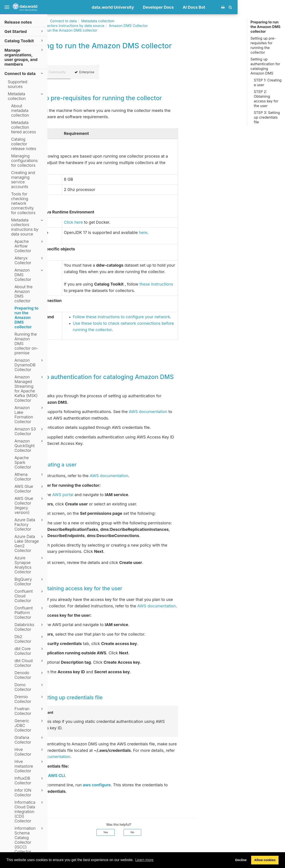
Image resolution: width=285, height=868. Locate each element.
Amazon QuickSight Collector (29, 446)
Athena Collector (29, 477)
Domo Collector (29, 687)
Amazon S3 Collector (29, 431)
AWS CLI (104, 776)
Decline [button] (241, 860)
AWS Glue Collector (29, 489)
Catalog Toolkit (24, 41)
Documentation (80, 21)
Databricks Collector (29, 627)
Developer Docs (206, 7)
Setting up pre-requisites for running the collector (263, 45)
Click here (121, 222)
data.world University (160, 7)
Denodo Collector (29, 675)
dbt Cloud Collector (29, 663)
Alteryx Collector (29, 260)
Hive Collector (29, 752)
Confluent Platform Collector (29, 613)
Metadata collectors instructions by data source (28, 227)
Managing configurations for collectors (24, 161)
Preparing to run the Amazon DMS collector (26, 317)
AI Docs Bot (241, 7)
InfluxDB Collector (29, 781)
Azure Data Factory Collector (29, 524)
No (180, 832)
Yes (153, 832)
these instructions (204, 284)
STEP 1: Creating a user (268, 82)
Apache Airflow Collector (29, 246)
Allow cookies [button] (265, 860)
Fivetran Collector (29, 711)
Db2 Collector (29, 639)
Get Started (24, 31)
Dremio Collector (29, 699)
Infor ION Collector (29, 793)
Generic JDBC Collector (29, 725)
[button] (278, 7)
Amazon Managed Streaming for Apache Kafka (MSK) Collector (29, 389)
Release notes (18, 22)
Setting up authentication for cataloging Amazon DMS (265, 66)
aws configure (144, 785)
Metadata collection (26, 96)
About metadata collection (20, 111)
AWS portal (110, 495)
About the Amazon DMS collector (23, 294)
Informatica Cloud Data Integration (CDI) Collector (29, 812)
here (191, 232)
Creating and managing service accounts (23, 180)
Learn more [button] (144, 860)
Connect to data (24, 73)
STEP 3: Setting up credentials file (267, 117)
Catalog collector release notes (24, 144)
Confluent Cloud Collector (29, 596)
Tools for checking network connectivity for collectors (23, 203)
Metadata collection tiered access (24, 127)
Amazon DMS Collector (29, 275)
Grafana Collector (29, 740)
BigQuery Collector (29, 582)
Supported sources (18, 84)
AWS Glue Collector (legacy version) (29, 505)
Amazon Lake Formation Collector (29, 415)
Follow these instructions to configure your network (169, 317)
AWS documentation (196, 412)
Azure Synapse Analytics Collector (29, 565)
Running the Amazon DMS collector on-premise (26, 344)
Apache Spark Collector (23, 462)
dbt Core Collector (29, 651)
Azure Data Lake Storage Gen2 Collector (29, 544)
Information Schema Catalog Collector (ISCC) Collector (29, 840)
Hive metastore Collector (29, 766)
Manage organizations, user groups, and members (24, 57)
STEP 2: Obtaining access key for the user (266, 99)
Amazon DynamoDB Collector (29, 365)
